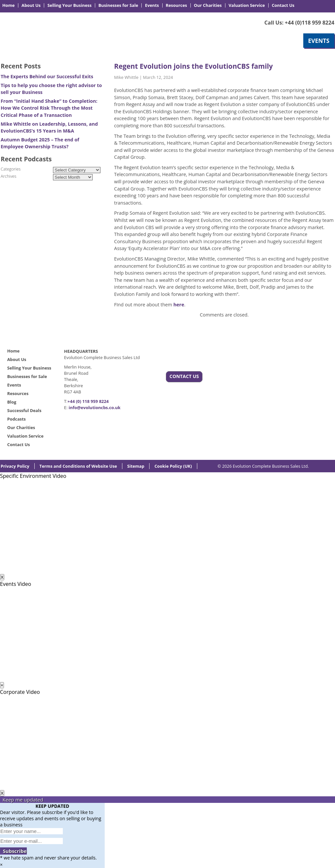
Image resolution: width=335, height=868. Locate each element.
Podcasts (17, 419)
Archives (9, 176)
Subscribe (13, 851)
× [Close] (2, 685)
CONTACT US (184, 376)
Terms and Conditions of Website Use (78, 466)
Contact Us (283, 5)
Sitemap (136, 466)
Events (152, 5)
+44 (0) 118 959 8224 (88, 401)
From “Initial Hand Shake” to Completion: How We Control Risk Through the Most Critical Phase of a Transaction (49, 108)
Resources (176, 5)
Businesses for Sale (118, 5)
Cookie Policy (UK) (173, 466)
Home (9, 5)
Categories (11, 169)
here (179, 305)
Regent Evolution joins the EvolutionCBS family (194, 66)
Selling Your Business (70, 5)
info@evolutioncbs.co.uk (95, 407)
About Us (31, 5)
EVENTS (319, 41)
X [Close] (2, 577)
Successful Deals (24, 410)
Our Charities (208, 5)
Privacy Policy (15, 466)
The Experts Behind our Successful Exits (47, 76)
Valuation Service (247, 5)
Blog (12, 402)
